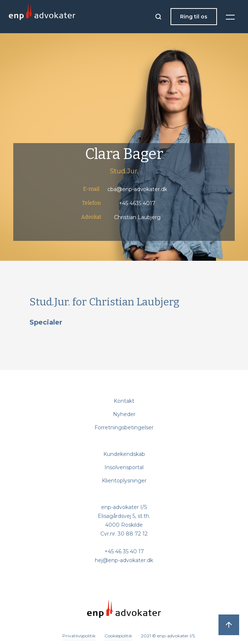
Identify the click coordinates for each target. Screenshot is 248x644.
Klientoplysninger (124, 481)
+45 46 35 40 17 (124, 551)
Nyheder (124, 414)
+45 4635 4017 (137, 203)
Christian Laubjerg (137, 217)
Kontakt (124, 401)
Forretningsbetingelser (124, 427)
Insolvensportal (124, 467)
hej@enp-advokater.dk (124, 560)
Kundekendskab (124, 454)
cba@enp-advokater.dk (137, 189)
